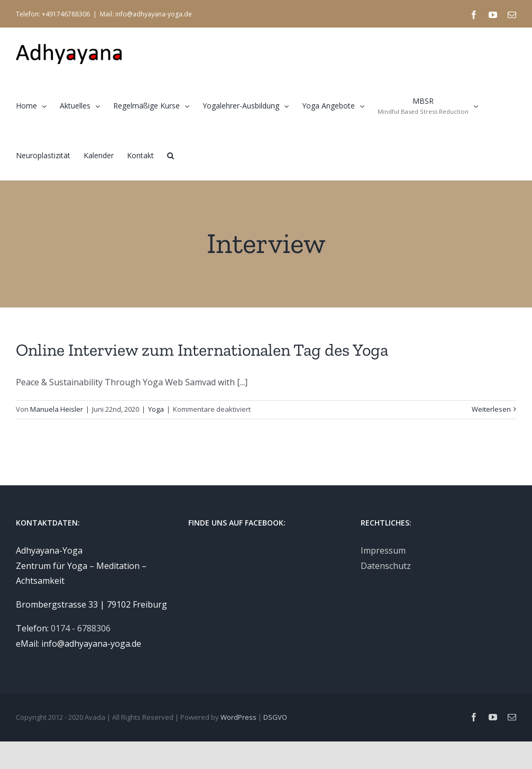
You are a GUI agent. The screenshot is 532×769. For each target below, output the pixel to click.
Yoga (156, 409)
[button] (171, 155)
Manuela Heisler (57, 409)
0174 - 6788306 (81, 628)
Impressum (383, 550)
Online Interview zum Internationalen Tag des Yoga (202, 350)
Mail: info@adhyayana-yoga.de (146, 14)
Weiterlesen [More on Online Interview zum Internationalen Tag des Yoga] (491, 409)
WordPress (239, 717)
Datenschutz (386, 566)
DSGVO (275, 717)
